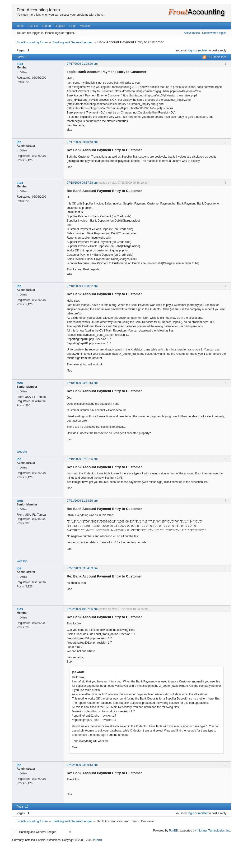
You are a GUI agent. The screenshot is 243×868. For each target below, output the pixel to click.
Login (73, 26)
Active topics (192, 33)
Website (85, 26)
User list (33, 26)
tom (20, 383)
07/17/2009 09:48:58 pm (82, 142)
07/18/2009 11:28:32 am (82, 286)
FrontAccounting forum (38, 10)
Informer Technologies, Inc (213, 831)
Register (60, 26)
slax (20, 64)
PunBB (173, 831)
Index (20, 26)
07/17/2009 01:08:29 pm (82, 64)
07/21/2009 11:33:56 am (82, 501)
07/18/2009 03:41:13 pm (82, 383)
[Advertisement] (121, 854)
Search (46, 26)
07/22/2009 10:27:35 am (82, 609)
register (203, 50)
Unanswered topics (214, 33)
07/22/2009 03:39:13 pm (82, 765)
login (191, 50)
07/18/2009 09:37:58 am (82, 183)
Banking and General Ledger (72, 42)
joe (19, 142)
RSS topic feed (217, 57)
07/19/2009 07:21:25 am (82, 459)
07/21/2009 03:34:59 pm (82, 568)
